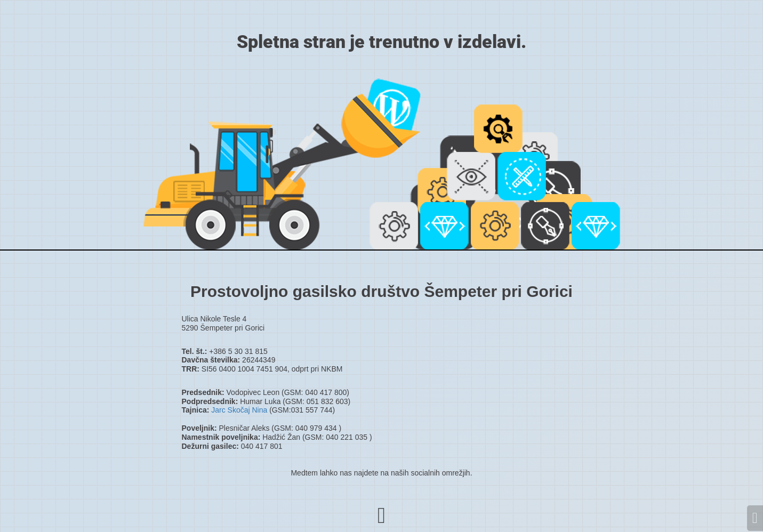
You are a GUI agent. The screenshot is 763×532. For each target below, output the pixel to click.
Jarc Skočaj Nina (239, 410)
